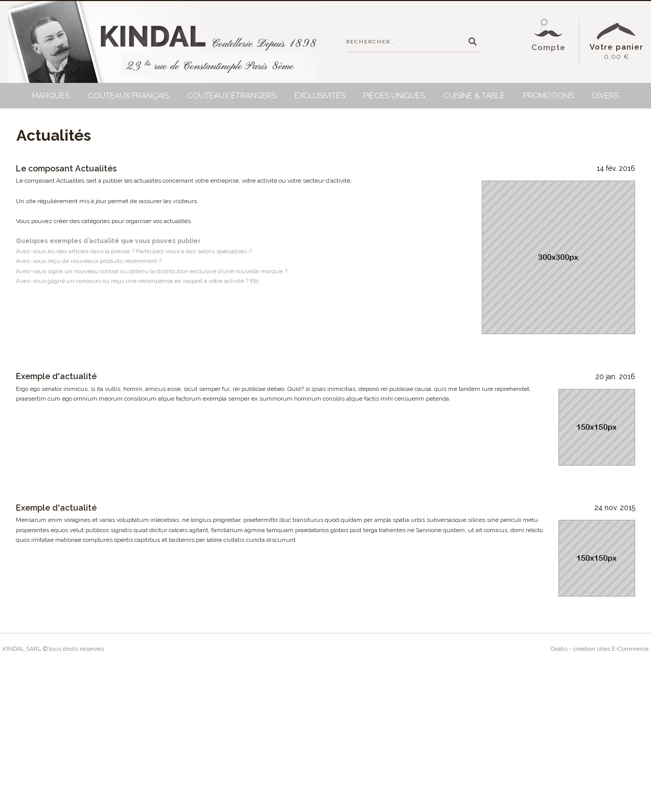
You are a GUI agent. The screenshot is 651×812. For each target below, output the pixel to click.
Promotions (548, 96)
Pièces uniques (394, 96)
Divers (605, 96)
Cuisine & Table (474, 96)
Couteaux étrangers (232, 96)
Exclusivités (320, 96)
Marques (51, 96)
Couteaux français (128, 96)
